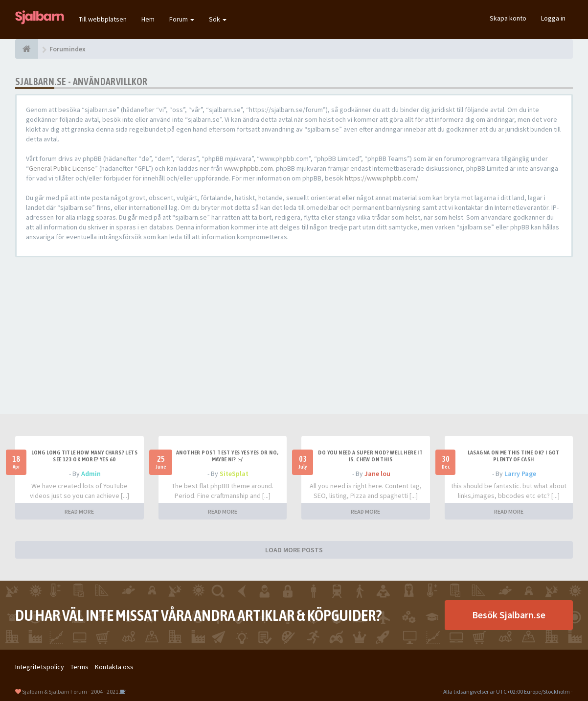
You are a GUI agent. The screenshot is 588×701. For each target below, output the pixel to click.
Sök (218, 19)
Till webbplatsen (103, 19)
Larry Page (520, 474)
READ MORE (79, 511)
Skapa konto (508, 18)
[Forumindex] (27, 49)
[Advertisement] (294, 336)
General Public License (62, 168)
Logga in (553, 18)
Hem (148, 19)
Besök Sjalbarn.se (509, 615)
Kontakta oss (114, 667)
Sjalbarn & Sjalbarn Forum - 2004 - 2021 (70, 691)
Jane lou (377, 474)
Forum (182, 19)
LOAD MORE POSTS (294, 550)
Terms (79, 667)
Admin (91, 474)
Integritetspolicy (40, 667)
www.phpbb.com (249, 168)
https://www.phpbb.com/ (382, 178)
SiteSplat (234, 474)
